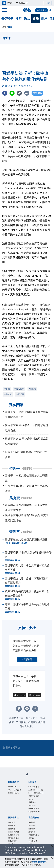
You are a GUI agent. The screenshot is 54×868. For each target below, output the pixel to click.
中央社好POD (34, 812)
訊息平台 (32, 832)
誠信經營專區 (14, 838)
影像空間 (32, 829)
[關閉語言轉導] (52, 847)
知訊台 (31, 838)
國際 (36, 19)
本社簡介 (12, 822)
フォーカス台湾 (15, 790)
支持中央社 (42, 10)
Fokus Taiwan (14, 793)
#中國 (7, 389)
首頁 (4, 27)
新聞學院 (32, 805)
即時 (19, 19)
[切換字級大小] (27, 93)
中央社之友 (33, 841)
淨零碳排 (32, 802)
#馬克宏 (32, 389)
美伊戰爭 (7, 19)
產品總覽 (32, 822)
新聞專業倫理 (14, 835)
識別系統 (12, 826)
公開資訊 (12, 829)
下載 (47, 3)
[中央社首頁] (27, 10)
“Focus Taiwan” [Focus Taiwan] (36, 853)
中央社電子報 (34, 808)
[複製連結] (19, 93)
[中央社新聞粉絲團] (27, 775)
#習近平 (20, 394)
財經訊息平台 (34, 835)
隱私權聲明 (13, 841)
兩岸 (44, 19)
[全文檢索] (50, 10)
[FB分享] (5, 93)
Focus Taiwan (14, 787)
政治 (27, 19)
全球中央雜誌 (34, 796)
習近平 (15, 532)
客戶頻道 (32, 826)
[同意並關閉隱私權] (52, 859)
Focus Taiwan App (36, 793)
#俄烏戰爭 (19, 389)
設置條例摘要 (14, 832)
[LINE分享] (12, 93)
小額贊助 (27, 660)
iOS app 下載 (34, 787)
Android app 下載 (36, 790)
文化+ (31, 799)
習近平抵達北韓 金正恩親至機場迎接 (26, 540)
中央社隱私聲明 (39, 862)
